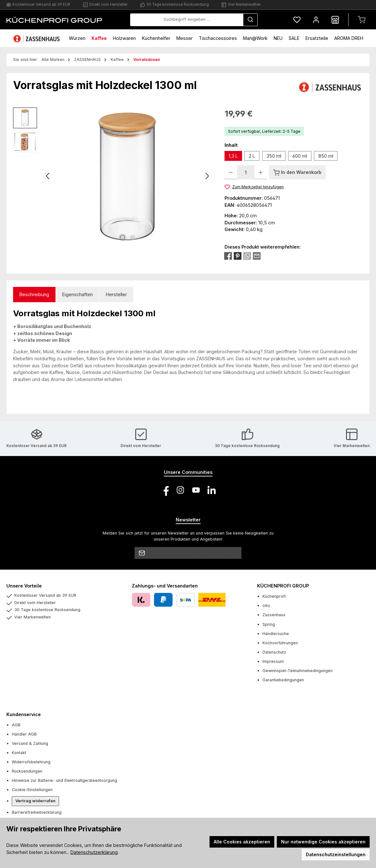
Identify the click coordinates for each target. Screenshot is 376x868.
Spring (269, 624)
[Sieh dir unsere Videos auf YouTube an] (196, 490)
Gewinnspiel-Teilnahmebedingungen (298, 671)
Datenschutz (274, 652)
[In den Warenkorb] (297, 172)
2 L (252, 156)
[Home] (37, 38)
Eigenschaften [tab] (77, 294)
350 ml (274, 156)
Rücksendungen (27, 771)
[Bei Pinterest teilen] (238, 255)
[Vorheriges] (48, 176)
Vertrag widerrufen (35, 801)
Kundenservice (24, 714)
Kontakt (19, 753)
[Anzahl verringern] (231, 172)
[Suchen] (250, 20)
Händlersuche (276, 634)
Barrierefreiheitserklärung (37, 812)
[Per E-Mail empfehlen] (257, 255)
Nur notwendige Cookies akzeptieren (323, 842)
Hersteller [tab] (116, 294)
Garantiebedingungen (283, 680)
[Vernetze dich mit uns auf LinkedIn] (212, 490)
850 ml (326, 156)
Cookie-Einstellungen (32, 790)
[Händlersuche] (335, 20)
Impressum (273, 661)
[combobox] (187, 20)
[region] (112, 176)
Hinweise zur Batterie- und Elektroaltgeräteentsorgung (64, 780)
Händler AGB (24, 734)
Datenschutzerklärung (94, 852)
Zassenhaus (274, 615)
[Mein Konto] (316, 20)
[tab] (34, 295)
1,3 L (233, 156)
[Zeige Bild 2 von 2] (133, 237)
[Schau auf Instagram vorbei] (180, 490)
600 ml (300, 156)
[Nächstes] (207, 176)
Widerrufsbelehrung (31, 762)
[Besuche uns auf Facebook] (165, 490)
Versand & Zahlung (30, 743)
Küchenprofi (274, 596)
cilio (266, 606)
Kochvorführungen (280, 643)
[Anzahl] (246, 172)
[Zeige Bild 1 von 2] (122, 237)
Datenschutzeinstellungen (336, 854)
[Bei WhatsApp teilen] (247, 255)
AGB (16, 725)
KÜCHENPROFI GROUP (283, 586)
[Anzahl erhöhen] (261, 172)
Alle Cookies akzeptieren (242, 842)
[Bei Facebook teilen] (228, 255)
